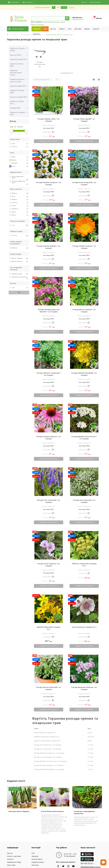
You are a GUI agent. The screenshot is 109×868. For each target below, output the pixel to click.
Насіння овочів (37, 859)
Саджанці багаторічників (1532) (16, 73)
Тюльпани (35, 865)
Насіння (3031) (16, 55)
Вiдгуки (87, 29)
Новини (62, 29)
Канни (63, 22)
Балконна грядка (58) (18, 97)
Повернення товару (14, 862)
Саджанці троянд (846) (17, 65)
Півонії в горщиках (37, 25)
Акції (45, 29)
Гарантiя (96, 29)
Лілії (33, 853)
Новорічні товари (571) (17, 102)
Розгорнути (66, 73)
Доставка (78, 29)
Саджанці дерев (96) (18, 86)
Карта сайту (11, 865)
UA (83, 2)
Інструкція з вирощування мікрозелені (84, 812)
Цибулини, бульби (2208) (17, 49)
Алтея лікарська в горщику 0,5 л (84, 627)
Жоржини (35, 856)
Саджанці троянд (38, 862)
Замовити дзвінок (78, 19)
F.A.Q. (70, 29)
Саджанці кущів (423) (18, 59)
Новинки (37, 29)
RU (86, 2)
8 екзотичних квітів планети (52, 811)
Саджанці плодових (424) (18, 113)
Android (64, 7)
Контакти (36, 34)
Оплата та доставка (14, 856)
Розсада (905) (15, 108)
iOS (54, 7)
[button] (14, 2)
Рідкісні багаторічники (51, 22)
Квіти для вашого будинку (19, 811)
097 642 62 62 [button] (87, 863)
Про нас (53, 29)
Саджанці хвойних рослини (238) (17, 80)
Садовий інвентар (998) (17, 91)
